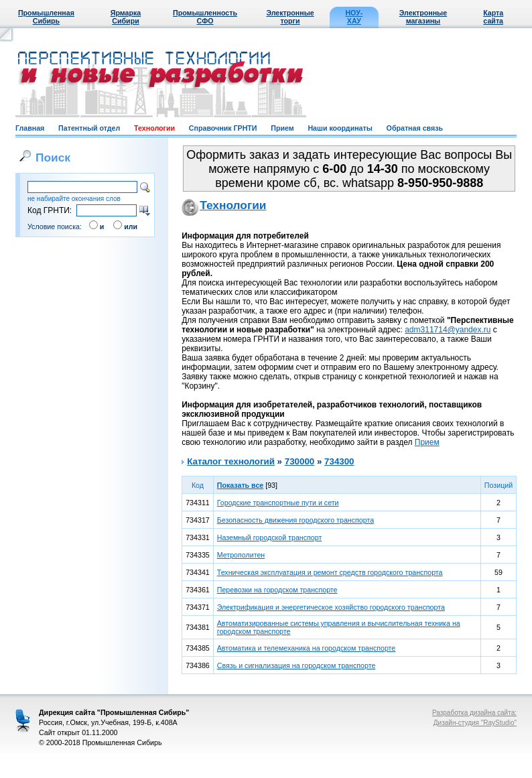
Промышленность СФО (205, 17)
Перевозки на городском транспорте (277, 590)
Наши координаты (340, 128)
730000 (300, 461)
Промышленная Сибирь (46, 17)
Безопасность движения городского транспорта (295, 520)
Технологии (154, 128)
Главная (30, 128)
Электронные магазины (423, 17)
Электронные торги (290, 17)
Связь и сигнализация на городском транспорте (296, 665)
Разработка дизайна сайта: (474, 713)
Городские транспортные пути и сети (278, 503)
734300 (339, 461)
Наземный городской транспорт (270, 537)
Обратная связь (415, 128)
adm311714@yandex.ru (448, 330)
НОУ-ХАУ (354, 17)
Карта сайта (493, 17)
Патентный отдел (89, 128)
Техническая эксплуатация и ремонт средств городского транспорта (330, 572)
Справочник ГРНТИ (223, 128)
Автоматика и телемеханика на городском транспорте (307, 648)
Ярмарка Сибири (126, 17)
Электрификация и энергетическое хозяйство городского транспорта (331, 607)
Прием (282, 128)
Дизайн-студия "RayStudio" (475, 723)
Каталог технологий (231, 461)
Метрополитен (241, 555)
